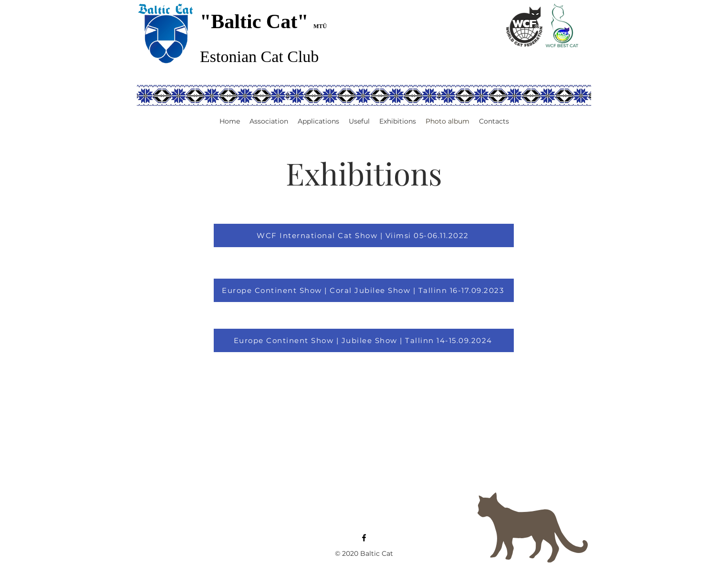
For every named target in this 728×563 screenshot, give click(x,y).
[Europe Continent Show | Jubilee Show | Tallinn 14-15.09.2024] (364, 340)
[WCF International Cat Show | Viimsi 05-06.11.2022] (364, 235)
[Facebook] (364, 538)
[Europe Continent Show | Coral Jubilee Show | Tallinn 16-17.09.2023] (364, 290)
